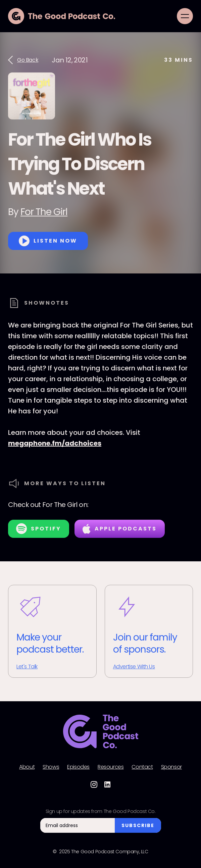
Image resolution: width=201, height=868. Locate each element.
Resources (111, 767)
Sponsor (171, 767)
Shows (51, 767)
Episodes (78, 767)
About (27, 767)
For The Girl (44, 212)
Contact (142, 767)
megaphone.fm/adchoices (55, 443)
